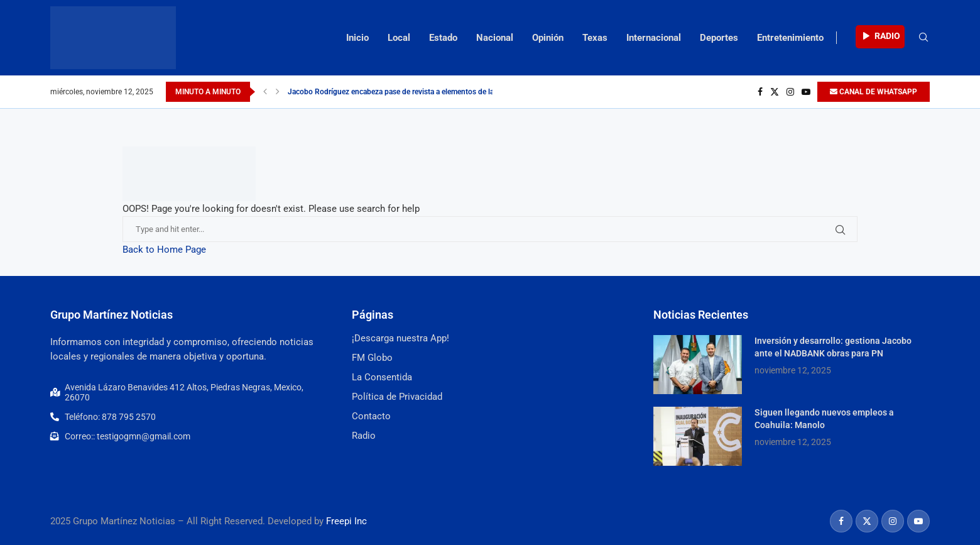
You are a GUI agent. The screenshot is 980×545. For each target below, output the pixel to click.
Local (399, 38)
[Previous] (265, 92)
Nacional (495, 38)
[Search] (923, 38)
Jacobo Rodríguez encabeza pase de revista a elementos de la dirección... (410, 92)
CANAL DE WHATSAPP (874, 92)
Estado (443, 38)
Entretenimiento (790, 38)
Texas (595, 38)
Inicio (357, 38)
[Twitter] (775, 92)
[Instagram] (790, 92)
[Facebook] (760, 92)
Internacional (654, 38)
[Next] (278, 92)
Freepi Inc (346, 521)
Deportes (719, 38)
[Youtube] (806, 92)
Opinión (548, 38)
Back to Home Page (164, 250)
